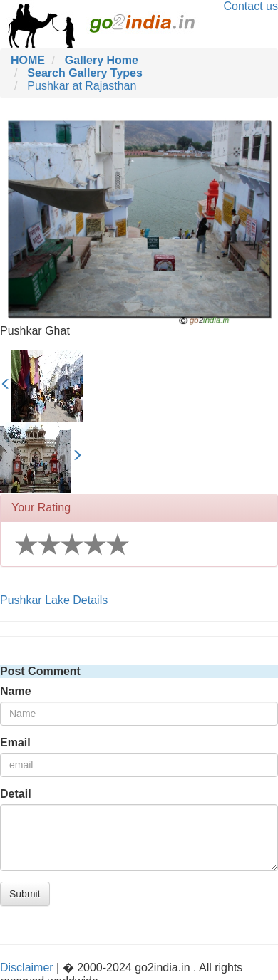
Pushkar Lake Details (54, 600)
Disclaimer (27, 968)
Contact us (251, 6)
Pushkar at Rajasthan (82, 86)
